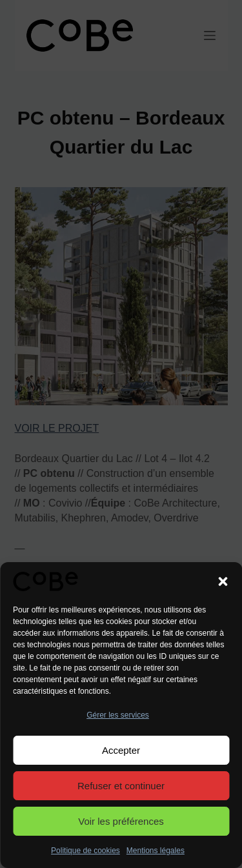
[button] (223, 581)
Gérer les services (118, 715)
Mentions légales (156, 851)
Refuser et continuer (121, 786)
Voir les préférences (121, 821)
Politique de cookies (86, 851)
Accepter (121, 750)
